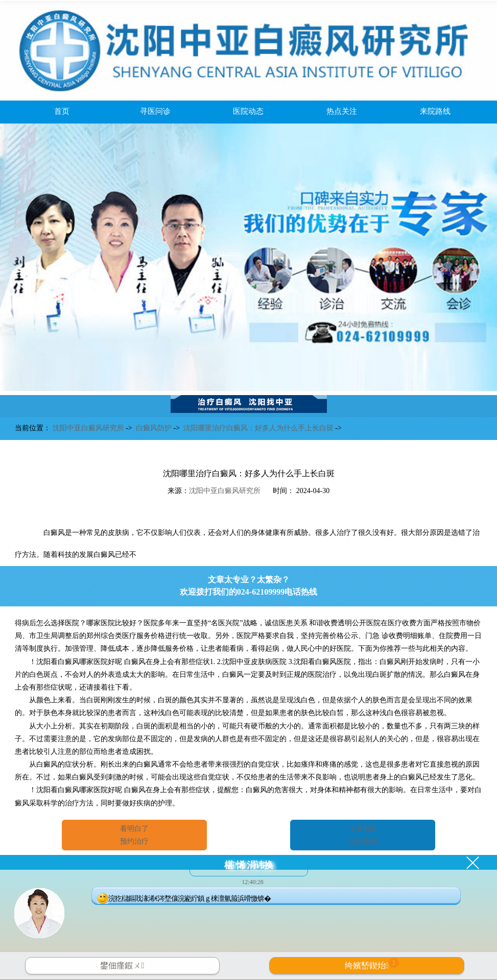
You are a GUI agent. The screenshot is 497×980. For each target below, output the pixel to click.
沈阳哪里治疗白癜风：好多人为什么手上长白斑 (259, 428)
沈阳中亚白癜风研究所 (89, 428)
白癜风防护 (155, 428)
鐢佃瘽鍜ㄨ (122, 965)
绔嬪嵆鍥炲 (372, 964)
